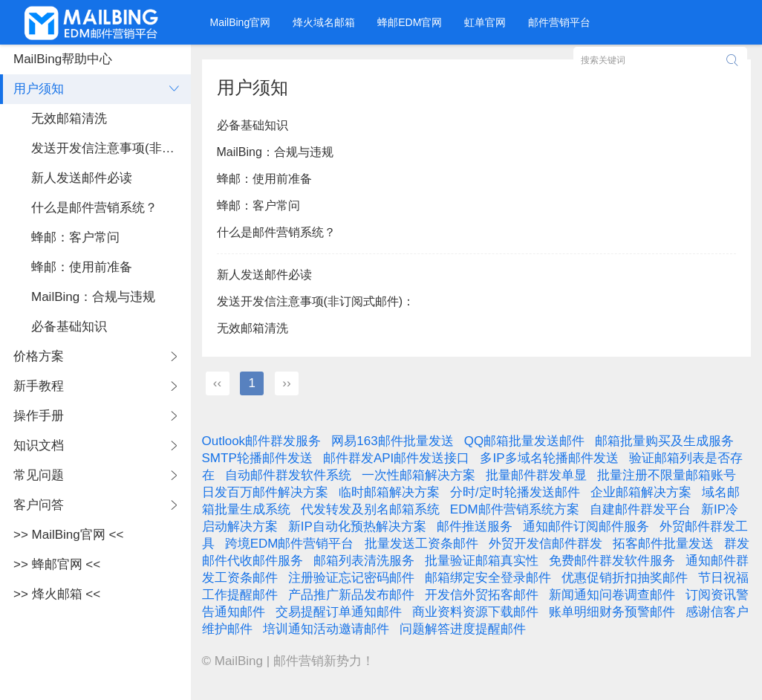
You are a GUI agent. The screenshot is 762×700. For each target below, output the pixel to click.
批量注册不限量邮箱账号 (667, 475)
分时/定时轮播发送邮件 (515, 492)
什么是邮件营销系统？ (276, 232)
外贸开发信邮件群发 (546, 544)
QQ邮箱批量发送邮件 (524, 441)
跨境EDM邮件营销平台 (290, 544)
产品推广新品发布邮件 (351, 595)
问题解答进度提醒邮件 (463, 629)
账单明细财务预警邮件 (612, 612)
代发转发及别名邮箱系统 (370, 509)
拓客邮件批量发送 (663, 544)
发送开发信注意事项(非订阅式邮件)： (316, 301)
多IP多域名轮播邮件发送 (549, 458)
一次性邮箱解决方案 (419, 475)
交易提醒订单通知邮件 (339, 612)
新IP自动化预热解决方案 (357, 526)
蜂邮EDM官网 (410, 22)
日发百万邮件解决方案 (265, 492)
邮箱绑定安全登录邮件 (488, 578)
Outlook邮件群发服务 (262, 441)
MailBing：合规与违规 (275, 152)
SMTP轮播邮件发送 (257, 458)
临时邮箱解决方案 (389, 492)
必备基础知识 (253, 125)
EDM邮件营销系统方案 (515, 509)
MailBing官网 (241, 22)
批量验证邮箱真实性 (482, 561)
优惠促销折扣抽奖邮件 (625, 578)
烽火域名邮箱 (324, 22)
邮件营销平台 (559, 22)
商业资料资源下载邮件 (475, 612)
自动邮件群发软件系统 (288, 475)
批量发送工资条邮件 (421, 544)
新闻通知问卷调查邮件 (612, 595)
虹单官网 (485, 22)
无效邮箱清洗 (253, 328)
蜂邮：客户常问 (258, 205)
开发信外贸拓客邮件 (482, 595)
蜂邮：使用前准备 (264, 179)
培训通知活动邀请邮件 (326, 629)
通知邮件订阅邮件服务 (586, 526)
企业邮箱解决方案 (641, 492)
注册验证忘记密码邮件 (351, 578)
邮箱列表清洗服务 (364, 561)
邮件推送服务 (475, 526)
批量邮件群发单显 (536, 475)
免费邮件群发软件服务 (612, 561)
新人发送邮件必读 (264, 275)
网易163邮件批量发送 (392, 441)
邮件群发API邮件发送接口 (396, 458)
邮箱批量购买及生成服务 (664, 441)
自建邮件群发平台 (640, 509)
